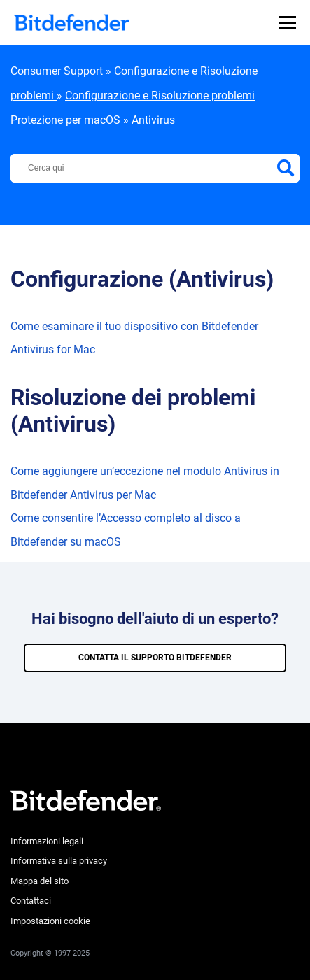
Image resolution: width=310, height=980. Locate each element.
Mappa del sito (40, 881)
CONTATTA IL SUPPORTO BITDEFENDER (155, 658)
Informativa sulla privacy (59, 861)
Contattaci (31, 901)
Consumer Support (57, 71)
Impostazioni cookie (50, 921)
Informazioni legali (47, 841)
